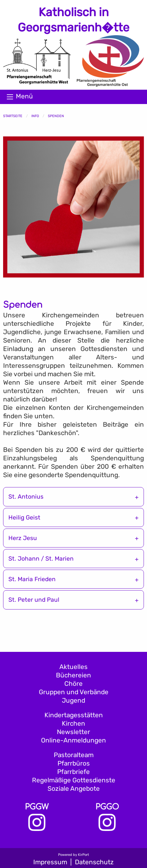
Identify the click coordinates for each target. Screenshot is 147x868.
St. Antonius (26, 497)
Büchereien (73, 675)
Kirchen (73, 723)
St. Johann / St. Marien (41, 559)
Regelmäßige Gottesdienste (74, 780)
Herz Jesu (23, 538)
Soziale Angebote (74, 789)
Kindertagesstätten (74, 715)
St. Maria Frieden (32, 579)
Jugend (73, 700)
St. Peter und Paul (34, 600)
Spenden (56, 116)
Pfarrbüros (74, 763)
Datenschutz (94, 862)
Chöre (73, 684)
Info (35, 116)
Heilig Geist (24, 517)
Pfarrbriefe (73, 772)
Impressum (50, 862)
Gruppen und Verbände (74, 692)
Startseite (13, 116)
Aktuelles (73, 667)
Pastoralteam (74, 755)
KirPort (83, 855)
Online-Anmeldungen (73, 740)
